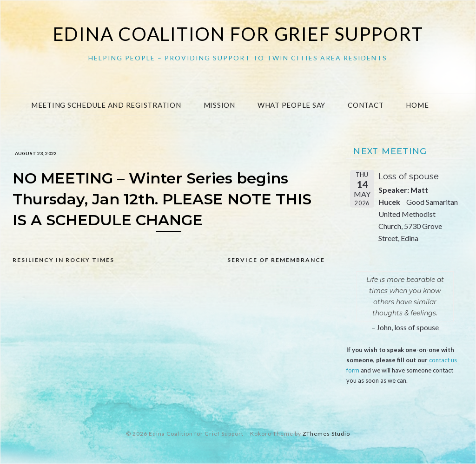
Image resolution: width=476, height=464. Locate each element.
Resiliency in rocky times (63, 260)
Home (417, 105)
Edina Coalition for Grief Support (238, 34)
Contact (366, 105)
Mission (219, 105)
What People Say (291, 105)
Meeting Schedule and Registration (106, 105)
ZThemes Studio (326, 434)
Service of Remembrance (276, 260)
